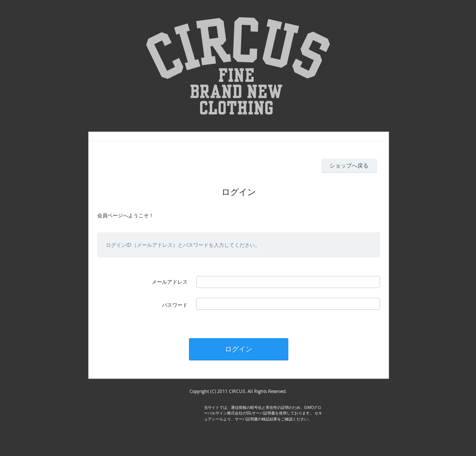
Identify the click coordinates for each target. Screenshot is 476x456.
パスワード (175, 305)
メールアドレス (170, 282)
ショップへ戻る (349, 165)
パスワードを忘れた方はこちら (232, 315)
